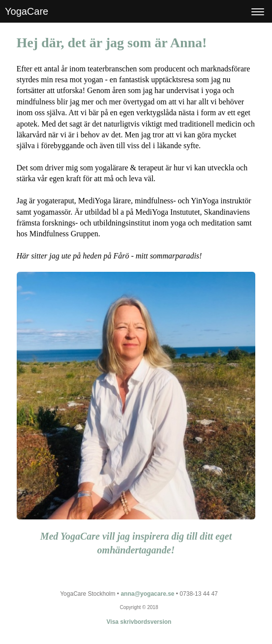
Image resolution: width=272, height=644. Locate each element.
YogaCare (27, 11)
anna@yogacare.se (147, 594)
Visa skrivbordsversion (139, 622)
